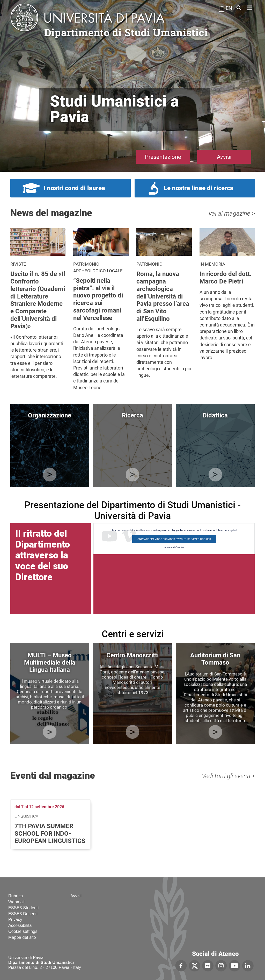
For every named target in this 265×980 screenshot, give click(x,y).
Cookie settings (23, 931)
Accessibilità (20, 925)
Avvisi (224, 157)
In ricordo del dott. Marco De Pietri (226, 278)
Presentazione (163, 157)
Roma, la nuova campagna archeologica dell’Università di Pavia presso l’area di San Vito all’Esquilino (163, 296)
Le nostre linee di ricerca (199, 188)
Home (250, 7)
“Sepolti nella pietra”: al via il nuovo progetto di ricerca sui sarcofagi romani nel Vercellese (98, 299)
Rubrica (16, 896)
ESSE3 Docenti (23, 914)
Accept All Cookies (174, 548)
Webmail (16, 902)
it (221, 8)
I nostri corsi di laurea (74, 188)
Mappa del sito (22, 937)
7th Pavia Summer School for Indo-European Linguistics (50, 834)
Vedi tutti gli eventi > (228, 776)
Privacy (15, 919)
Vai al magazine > (232, 214)
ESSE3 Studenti (24, 908)
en (229, 8)
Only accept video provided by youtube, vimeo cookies (174, 539)
